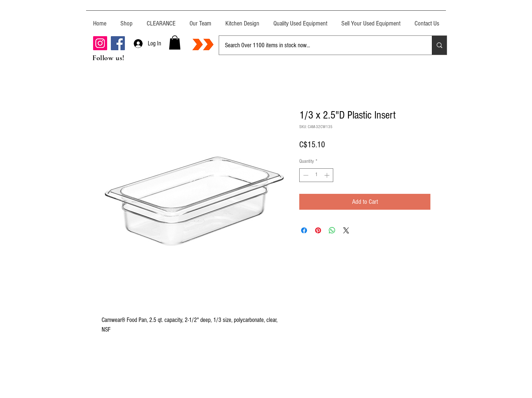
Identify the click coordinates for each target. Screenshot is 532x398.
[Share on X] (346, 230)
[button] (175, 42)
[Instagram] (100, 43)
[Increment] (328, 175)
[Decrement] (305, 175)
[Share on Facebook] (304, 230)
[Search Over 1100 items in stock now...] (320, 45)
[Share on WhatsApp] (332, 230)
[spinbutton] (316, 175)
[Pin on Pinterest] (318, 230)
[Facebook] (118, 43)
